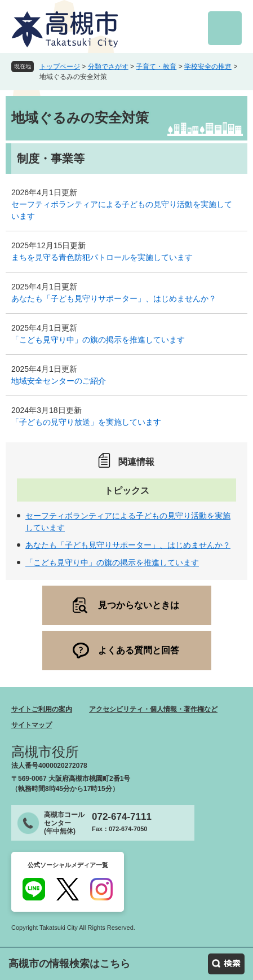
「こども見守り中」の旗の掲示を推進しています (98, 340)
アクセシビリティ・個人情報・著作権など (153, 709)
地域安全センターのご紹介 (59, 381)
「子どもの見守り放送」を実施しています (86, 422)
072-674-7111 (122, 817)
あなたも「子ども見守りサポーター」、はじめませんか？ (114, 298)
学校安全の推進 (208, 67)
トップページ (60, 67)
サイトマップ (32, 725)
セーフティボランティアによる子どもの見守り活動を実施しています (122, 210)
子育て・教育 (156, 67)
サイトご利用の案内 (42, 709)
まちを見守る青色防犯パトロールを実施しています (102, 257)
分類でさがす (108, 67)
